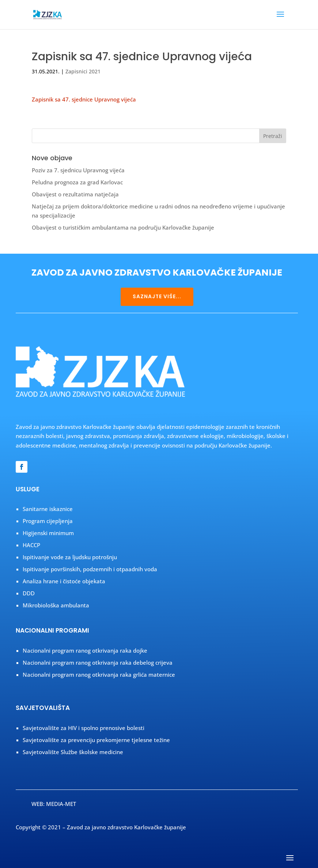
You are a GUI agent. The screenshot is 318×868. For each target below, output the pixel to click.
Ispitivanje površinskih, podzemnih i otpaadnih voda (90, 569)
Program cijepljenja (48, 521)
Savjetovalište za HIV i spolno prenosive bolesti (84, 728)
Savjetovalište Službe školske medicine (73, 752)
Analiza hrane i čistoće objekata (64, 581)
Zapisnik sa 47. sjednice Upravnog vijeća (84, 99)
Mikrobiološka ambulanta (56, 605)
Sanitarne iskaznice (48, 509)
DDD (29, 593)
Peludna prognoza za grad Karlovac (77, 182)
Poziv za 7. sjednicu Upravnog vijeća (78, 170)
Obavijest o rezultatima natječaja (75, 194)
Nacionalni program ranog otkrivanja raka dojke (85, 650)
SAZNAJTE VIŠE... (157, 296)
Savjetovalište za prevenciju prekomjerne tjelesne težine (96, 740)
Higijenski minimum (48, 533)
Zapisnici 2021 (83, 71)
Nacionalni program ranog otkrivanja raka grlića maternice (99, 675)
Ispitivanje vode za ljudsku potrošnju (70, 557)
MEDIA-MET (61, 804)
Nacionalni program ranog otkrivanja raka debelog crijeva (98, 662)
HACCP (31, 545)
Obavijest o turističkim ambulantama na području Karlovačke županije (123, 227)
